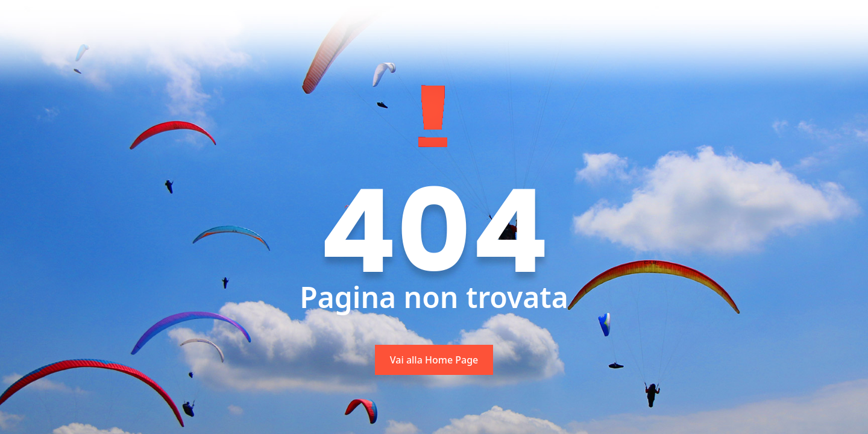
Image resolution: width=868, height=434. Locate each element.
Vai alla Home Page (434, 360)
